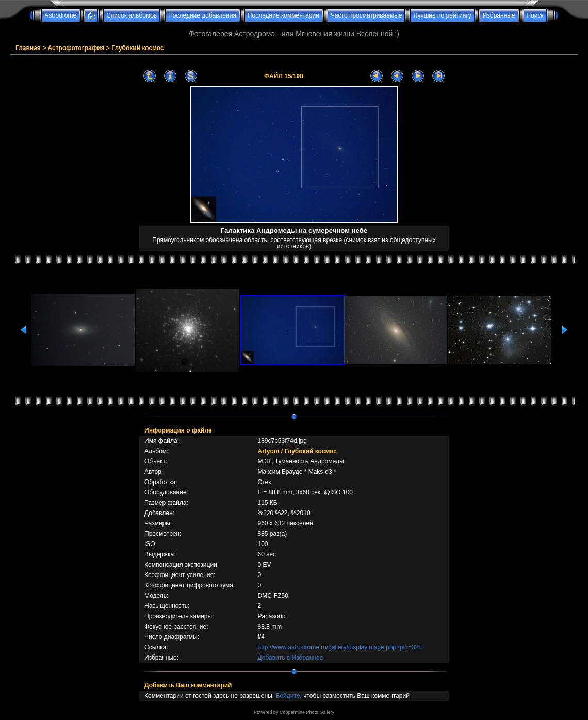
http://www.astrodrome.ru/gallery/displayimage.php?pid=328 (340, 647)
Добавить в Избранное (290, 658)
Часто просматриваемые (366, 15)
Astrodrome (60, 15)
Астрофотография (76, 48)
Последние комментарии (283, 15)
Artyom (268, 451)
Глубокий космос (137, 48)
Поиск (535, 15)
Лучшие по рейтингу (442, 15)
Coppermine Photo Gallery (307, 712)
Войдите (288, 696)
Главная (28, 48)
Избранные (499, 15)
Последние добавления (202, 15)
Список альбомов (132, 15)
